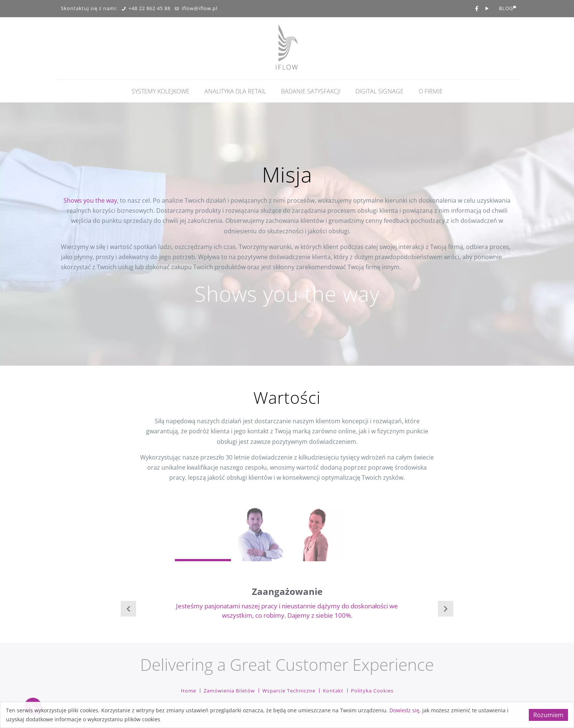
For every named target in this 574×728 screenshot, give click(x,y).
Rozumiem (548, 715)
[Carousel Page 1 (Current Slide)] (203, 533)
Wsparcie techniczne (289, 691)
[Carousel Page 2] (259, 533)
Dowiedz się (404, 710)
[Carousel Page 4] (371, 533)
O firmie (431, 91)
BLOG (506, 9)
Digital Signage (379, 91)
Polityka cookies (372, 691)
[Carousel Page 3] (315, 533)
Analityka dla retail (235, 91)
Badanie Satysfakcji (311, 91)
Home (189, 691)
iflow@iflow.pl (196, 9)
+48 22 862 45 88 (146, 9)
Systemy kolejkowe (161, 91)
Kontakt (333, 691)
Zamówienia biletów (229, 691)
